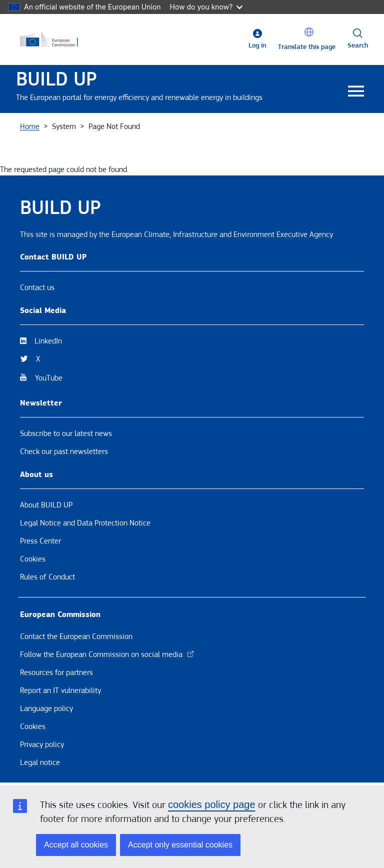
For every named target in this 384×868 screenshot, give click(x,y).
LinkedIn (48, 341)
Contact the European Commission (76, 636)
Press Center (40, 541)
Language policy (46, 708)
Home (30, 126)
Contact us (37, 287)
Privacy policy (42, 744)
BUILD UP (56, 79)
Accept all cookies (76, 845)
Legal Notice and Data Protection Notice (85, 523)
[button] (309, 32)
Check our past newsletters (64, 451)
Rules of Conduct (47, 577)
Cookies (33, 559)
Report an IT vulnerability (60, 690)
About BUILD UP (46, 505)
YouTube (49, 378)
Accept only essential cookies (180, 845)
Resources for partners (56, 672)
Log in (257, 45)
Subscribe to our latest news (66, 433)
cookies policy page (212, 804)
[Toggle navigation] (356, 92)
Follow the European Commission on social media (107, 654)
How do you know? (206, 7)
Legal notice (40, 762)
